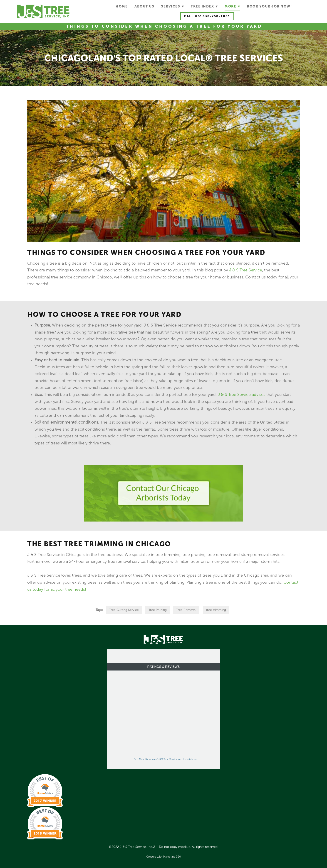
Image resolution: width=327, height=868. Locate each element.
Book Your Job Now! (269, 6)
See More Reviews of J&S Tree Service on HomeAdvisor (165, 759)
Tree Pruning (158, 610)
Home (122, 6)
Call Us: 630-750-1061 (207, 16)
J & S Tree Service (246, 270)
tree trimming (216, 610)
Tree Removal (186, 610)
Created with (164, 857)
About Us (144, 6)
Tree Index (204, 6)
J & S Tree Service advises (242, 395)
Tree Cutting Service (124, 610)
